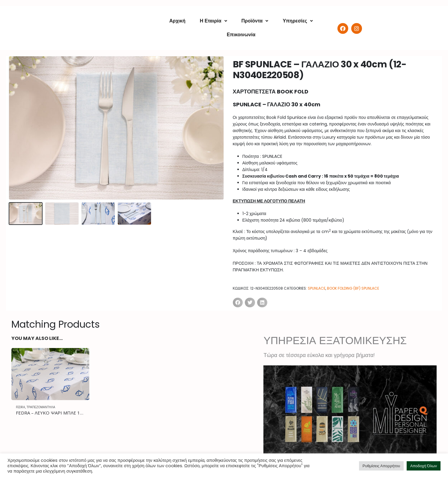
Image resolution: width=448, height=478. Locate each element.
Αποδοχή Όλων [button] (424, 466)
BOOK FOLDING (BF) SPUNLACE (353, 288)
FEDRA (21, 407)
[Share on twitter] (250, 302)
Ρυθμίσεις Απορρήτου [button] (381, 466)
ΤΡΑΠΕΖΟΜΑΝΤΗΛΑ (41, 407)
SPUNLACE (317, 288)
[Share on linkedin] (262, 302)
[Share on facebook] (238, 302)
